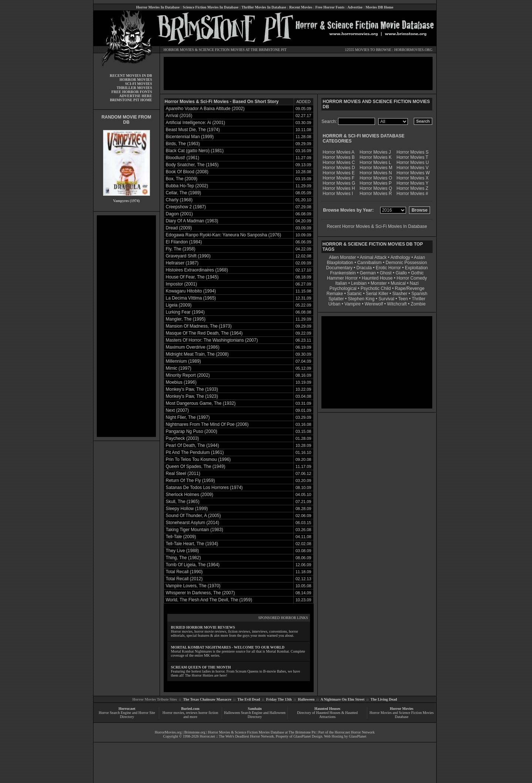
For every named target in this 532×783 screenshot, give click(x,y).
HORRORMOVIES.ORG (413, 50)
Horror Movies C (339, 163)
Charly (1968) (179, 200)
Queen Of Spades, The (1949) (196, 466)
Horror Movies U (412, 163)
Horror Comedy (412, 278)
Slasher (400, 294)
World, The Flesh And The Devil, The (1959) (209, 600)
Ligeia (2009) (179, 305)
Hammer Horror (342, 278)
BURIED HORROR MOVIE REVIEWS (203, 627)
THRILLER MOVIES (134, 88)
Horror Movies (402, 709)
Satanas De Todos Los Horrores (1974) (204, 488)
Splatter (336, 299)
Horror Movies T (412, 157)
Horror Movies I (338, 194)
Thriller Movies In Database (264, 7)
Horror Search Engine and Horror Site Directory (127, 715)
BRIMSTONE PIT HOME (131, 100)
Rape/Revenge (410, 288)
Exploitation (416, 268)
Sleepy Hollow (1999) (187, 509)
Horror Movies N (376, 173)
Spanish (419, 294)
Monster (378, 283)
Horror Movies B (339, 157)
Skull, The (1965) (183, 502)
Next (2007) (178, 410)
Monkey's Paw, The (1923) (192, 396)
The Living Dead (384, 699)
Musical (398, 283)
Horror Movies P (376, 183)
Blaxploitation (340, 263)
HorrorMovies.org (168, 732)
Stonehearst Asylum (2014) (193, 523)
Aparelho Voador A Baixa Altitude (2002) (205, 109)
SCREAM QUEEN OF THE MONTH (201, 667)
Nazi (414, 283)
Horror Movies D (339, 168)
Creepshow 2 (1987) (186, 207)
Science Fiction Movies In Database (210, 7)
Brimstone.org (195, 732)
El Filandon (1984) (184, 242)
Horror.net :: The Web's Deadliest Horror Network (237, 736)
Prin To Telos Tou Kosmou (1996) (198, 459)
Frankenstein (343, 273)
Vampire (352, 304)
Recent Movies (301, 7)
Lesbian (359, 283)
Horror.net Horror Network (355, 732)
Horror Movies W (413, 173)
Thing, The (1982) (183, 558)
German (368, 273)
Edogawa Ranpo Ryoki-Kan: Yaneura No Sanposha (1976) (224, 235)
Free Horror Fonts (330, 7)
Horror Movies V (412, 168)
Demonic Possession (406, 263)
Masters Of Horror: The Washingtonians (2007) (212, 340)
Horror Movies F (338, 178)
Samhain (255, 709)
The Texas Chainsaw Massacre (207, 699)
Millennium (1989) (183, 361)
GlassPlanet (357, 736)
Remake (335, 294)
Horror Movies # (412, 194)
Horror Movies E (339, 173)
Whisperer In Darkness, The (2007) (200, 593)
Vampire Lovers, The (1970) (193, 586)
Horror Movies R (376, 194)
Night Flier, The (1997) (188, 417)
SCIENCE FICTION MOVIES (222, 50)
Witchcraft (397, 304)
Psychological (343, 288)
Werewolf (374, 304)
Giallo (401, 273)
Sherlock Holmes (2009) (190, 495)
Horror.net (127, 709)
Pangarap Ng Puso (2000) (192, 431)
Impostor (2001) (182, 284)
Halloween (306, 699)
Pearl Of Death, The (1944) (193, 445)
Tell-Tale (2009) (181, 537)
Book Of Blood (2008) (187, 172)
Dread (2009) (179, 228)
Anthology (400, 257)
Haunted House (377, 278)
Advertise (355, 7)
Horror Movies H (339, 188)
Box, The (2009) (182, 179)
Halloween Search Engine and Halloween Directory (255, 715)
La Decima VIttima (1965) (191, 298)
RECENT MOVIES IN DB (131, 76)
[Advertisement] (126, 326)
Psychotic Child (376, 288)
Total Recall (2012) (184, 579)
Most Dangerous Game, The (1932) (201, 403)
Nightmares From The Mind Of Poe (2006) (207, 424)
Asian (419, 257)
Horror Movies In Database (158, 7)
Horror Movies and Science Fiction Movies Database (402, 715)
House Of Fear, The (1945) (192, 277)
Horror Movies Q (376, 188)
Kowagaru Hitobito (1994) (191, 291)
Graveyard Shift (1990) (188, 256)
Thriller (419, 299)
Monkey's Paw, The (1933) (192, 389)
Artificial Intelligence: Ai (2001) (196, 123)
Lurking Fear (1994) (185, 312)
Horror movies (173, 713)
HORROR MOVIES (179, 50)
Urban (335, 304)
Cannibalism (369, 263)
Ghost (386, 273)
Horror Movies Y (412, 183)
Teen (403, 299)
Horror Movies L (375, 163)
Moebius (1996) (181, 382)
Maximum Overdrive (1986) (193, 347)
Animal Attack (373, 257)
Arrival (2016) (179, 116)
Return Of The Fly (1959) (190, 481)
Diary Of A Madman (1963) (192, 221)
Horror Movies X (412, 178)
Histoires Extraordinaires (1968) (197, 270)
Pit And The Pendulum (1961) (195, 452)
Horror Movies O (376, 178)
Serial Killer (377, 294)
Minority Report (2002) (188, 375)
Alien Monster (342, 257)
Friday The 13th (279, 699)
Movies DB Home (380, 7)
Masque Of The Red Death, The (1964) (204, 333)
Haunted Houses (327, 709)
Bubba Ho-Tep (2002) (187, 186)
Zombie (418, 304)
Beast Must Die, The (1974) (193, 130)
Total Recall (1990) (184, 572)
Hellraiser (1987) (182, 263)
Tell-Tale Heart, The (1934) (192, 544)
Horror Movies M (376, 168)
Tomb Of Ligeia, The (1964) (193, 565)
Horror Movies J (375, 152)
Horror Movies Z (412, 188)
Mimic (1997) (179, 368)
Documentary (339, 268)
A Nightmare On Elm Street (342, 699)
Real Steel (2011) (183, 473)
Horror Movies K (376, 157)
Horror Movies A (338, 152)
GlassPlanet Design (308, 736)
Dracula (364, 268)
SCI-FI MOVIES (138, 84)
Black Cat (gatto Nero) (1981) (195, 151)
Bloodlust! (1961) (183, 158)
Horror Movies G (339, 183)
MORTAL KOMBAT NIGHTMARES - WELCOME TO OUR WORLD (228, 647)
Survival (387, 299)
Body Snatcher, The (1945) (192, 165)
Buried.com (190, 709)
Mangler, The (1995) (186, 319)
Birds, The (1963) (183, 144)
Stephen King (361, 299)
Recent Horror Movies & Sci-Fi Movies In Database (377, 226)
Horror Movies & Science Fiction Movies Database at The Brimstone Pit (262, 732)
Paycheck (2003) (183, 438)
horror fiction (208, 713)
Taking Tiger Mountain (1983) (195, 530)
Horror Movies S (412, 152)
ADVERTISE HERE (136, 96)
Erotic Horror (388, 268)
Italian (341, 283)
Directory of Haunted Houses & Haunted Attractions (327, 715)
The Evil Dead (249, 699)
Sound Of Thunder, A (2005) (193, 516)
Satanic (354, 294)
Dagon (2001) (179, 214)
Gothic (417, 273)
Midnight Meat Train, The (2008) (197, 354)
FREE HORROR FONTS (132, 92)
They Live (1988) (183, 551)
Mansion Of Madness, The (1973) (199, 326)
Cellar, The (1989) (184, 193)
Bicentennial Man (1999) (190, 137)
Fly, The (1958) (181, 249)
